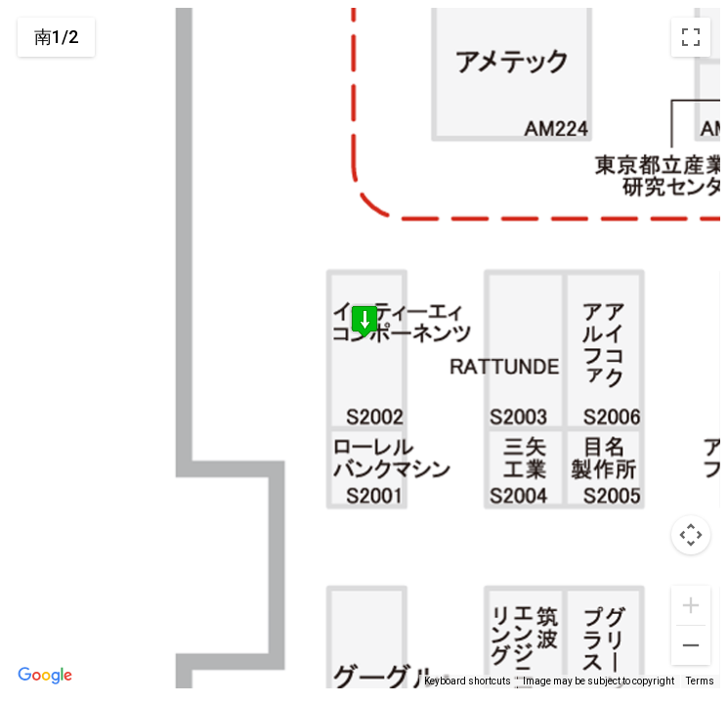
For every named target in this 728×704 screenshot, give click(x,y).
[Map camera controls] (691, 535)
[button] (364, 325)
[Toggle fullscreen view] (691, 37)
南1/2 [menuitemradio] (56, 37)
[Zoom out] (691, 645)
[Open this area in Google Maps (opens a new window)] (45, 676)
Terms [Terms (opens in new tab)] (700, 681)
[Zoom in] (691, 605)
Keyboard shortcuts (468, 681)
